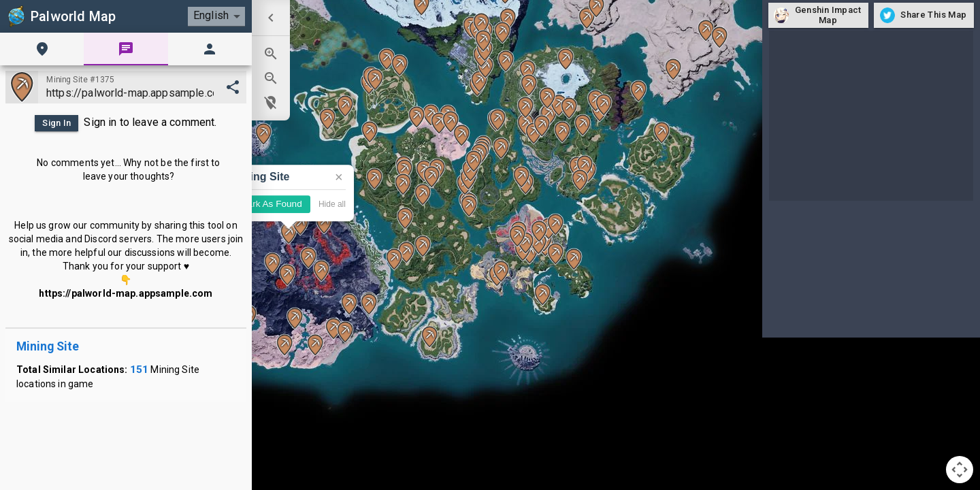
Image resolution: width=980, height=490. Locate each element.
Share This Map (924, 15)
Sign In (56, 123)
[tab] (42, 49)
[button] (525, 108)
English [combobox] (211, 15)
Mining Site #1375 (80, 80)
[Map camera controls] (960, 470)
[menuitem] (271, 18)
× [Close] (339, 177)
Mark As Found (271, 205)
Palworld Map (61, 16)
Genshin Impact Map (818, 15)
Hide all (332, 204)
